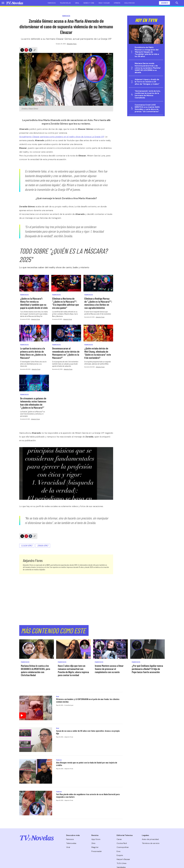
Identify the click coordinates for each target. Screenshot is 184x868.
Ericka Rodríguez (69, 705)
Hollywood (130, 3)
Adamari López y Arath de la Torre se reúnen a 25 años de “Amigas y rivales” (147, 82)
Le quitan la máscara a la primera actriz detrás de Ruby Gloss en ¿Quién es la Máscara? (33, 353)
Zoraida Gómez (43, 546)
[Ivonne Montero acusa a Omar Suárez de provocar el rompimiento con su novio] (110, 649)
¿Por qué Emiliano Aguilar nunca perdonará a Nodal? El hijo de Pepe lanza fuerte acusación (147, 669)
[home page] (15, 3)
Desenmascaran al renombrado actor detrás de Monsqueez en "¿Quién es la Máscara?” (66, 353)
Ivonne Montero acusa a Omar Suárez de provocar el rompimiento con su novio (109, 669)
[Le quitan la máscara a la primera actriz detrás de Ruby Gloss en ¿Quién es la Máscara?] (34, 333)
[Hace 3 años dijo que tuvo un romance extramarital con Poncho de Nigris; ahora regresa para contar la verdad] (74, 649)
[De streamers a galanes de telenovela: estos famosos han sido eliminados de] (34, 383)
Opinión (117, 3)
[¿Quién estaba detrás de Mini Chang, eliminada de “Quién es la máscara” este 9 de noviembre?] (98, 333)
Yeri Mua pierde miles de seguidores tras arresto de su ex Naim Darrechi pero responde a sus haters (88, 796)
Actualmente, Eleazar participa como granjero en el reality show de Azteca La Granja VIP (62, 137)
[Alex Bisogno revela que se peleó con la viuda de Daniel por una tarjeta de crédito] (36, 771)
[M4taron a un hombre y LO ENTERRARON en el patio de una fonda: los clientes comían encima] (36, 708)
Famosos (52, 3)
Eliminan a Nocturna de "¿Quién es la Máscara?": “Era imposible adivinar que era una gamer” (66, 303)
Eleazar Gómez (27, 546)
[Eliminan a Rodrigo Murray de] (98, 283)
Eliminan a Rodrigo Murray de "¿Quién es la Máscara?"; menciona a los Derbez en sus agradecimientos (98, 303)
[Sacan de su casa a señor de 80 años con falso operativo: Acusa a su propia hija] (36, 740)
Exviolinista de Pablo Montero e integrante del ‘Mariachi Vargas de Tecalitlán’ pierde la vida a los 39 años (147, 52)
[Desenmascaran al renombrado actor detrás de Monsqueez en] (66, 333)
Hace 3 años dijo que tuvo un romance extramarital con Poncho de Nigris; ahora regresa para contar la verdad (73, 670)
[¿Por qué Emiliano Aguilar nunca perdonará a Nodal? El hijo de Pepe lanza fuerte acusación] (147, 649)
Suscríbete (164, 3)
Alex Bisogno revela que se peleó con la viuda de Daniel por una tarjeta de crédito (87, 764)
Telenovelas (65, 3)
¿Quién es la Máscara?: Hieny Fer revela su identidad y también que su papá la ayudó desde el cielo (34, 303)
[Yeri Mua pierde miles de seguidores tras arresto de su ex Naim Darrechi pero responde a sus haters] (36, 803)
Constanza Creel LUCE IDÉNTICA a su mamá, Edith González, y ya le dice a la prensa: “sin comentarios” (147, 108)
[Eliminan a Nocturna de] (66, 283)
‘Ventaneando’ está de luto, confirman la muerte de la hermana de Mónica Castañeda (148, 94)
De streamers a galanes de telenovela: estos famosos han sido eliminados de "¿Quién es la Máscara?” (33, 403)
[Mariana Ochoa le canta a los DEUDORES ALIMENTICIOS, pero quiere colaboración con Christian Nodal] (37, 649)
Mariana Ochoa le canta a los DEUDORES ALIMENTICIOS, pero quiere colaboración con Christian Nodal (35, 670)
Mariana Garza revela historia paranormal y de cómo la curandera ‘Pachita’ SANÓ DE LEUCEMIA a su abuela (148, 68)
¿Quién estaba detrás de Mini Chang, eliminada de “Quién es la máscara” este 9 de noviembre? (98, 353)
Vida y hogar (104, 3)
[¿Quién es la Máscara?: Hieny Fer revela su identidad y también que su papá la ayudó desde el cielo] (34, 283)
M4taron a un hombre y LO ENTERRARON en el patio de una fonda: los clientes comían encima (88, 700)
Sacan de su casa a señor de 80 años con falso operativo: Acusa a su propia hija (88, 732)
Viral (77, 3)
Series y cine (89, 3)
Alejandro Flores (72, 44)
